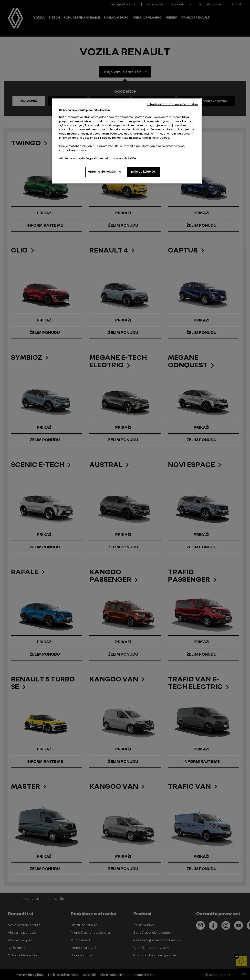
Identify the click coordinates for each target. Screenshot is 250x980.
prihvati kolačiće (143, 172)
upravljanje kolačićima (105, 172)
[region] (127, 141)
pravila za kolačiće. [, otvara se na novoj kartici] (124, 158)
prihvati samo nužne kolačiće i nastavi (172, 104)
